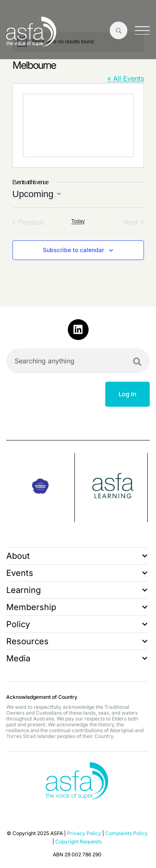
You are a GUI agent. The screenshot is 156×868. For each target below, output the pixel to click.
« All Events (126, 78)
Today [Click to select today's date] (78, 221)
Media (77, 658)
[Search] (137, 362)
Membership (77, 607)
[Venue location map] (78, 125)
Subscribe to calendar (73, 250)
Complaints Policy (126, 833)
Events (77, 573)
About (77, 556)
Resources (77, 641)
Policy (77, 624)
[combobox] (78, 361)
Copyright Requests (78, 842)
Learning (77, 590)
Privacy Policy (84, 833)
